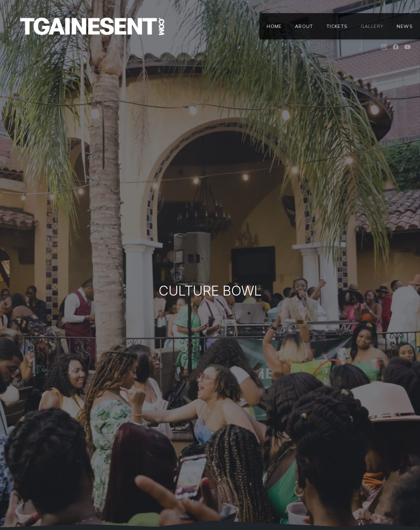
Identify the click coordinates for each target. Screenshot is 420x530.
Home (274, 26)
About (304, 26)
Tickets (337, 26)
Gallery (372, 26)
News (405, 26)
